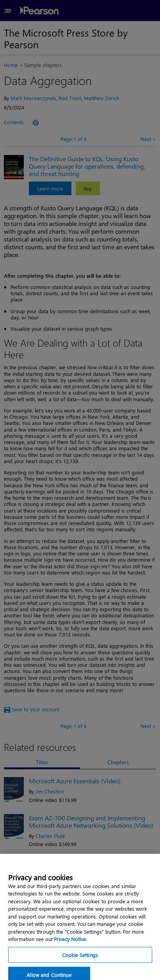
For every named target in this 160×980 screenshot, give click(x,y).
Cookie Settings (80, 965)
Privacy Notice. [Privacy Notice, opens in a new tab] (70, 949)
